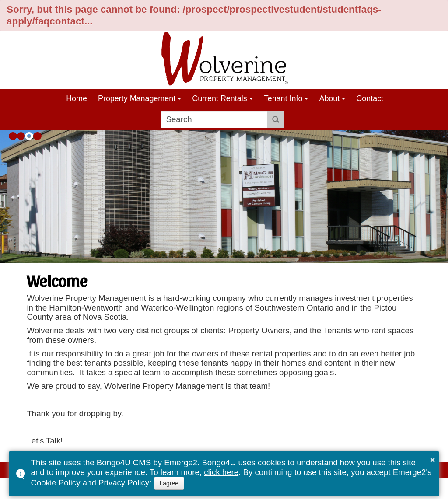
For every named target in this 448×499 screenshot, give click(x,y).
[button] (13, 136)
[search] (214, 119)
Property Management (137, 98)
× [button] (433, 460)
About (329, 98)
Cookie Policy (55, 483)
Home (77, 98)
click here (221, 472)
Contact (370, 98)
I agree (169, 483)
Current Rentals (219, 98)
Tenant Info (283, 98)
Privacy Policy (124, 483)
